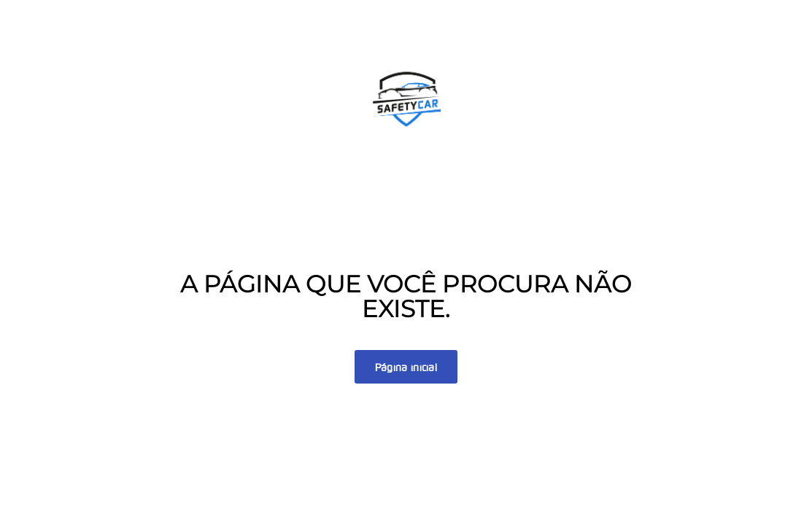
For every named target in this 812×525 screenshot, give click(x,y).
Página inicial (406, 367)
